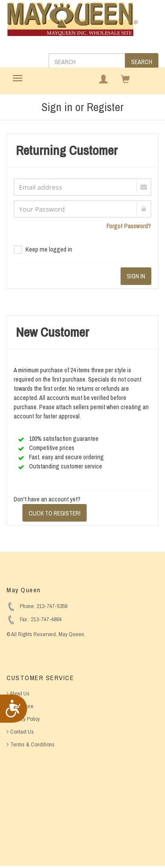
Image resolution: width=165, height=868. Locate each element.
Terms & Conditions (31, 744)
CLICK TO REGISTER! (55, 513)
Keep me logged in (43, 249)
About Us (18, 693)
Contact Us (20, 732)
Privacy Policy (23, 719)
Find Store (20, 706)
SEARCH (142, 62)
